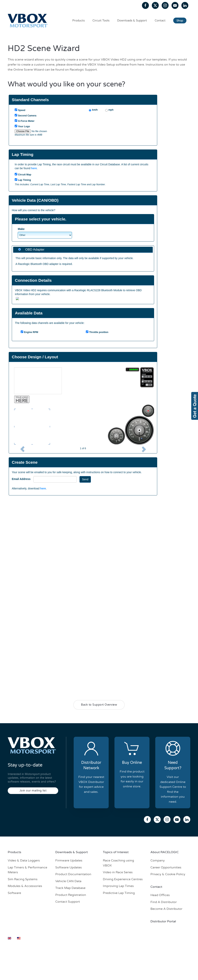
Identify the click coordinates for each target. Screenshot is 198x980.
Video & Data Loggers (24, 860)
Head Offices (160, 895)
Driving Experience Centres (123, 879)
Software (14, 893)
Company (158, 860)
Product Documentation (73, 874)
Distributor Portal (163, 921)
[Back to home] (28, 20)
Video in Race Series (118, 872)
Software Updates (69, 867)
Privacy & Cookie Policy (168, 874)
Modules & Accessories (25, 886)
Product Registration (71, 895)
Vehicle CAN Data (68, 881)
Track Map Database (70, 888)
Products (79, 20)
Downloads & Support (132, 20)
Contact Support (68, 902)
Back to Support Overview (99, 705)
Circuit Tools (101, 20)
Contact (160, 20)
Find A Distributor (164, 902)
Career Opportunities (166, 867)
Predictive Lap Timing (119, 893)
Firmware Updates (69, 860)
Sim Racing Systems (23, 879)
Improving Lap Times (118, 886)
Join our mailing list (33, 791)
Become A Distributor (166, 909)
